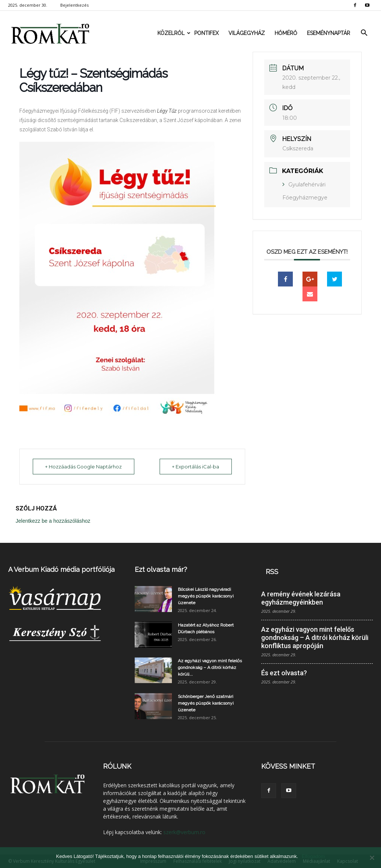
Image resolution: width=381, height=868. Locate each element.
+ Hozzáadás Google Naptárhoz (84, 467)
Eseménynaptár (329, 33)
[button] (364, 33)
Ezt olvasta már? (161, 569)
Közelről (173, 33)
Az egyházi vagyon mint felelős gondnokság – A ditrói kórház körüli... (210, 667)
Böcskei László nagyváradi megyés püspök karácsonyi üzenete (206, 596)
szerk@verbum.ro (184, 832)
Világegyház (247, 33)
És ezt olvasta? (284, 673)
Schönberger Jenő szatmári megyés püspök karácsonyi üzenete (206, 703)
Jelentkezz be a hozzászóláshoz (53, 521)
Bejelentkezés (74, 5)
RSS (272, 572)
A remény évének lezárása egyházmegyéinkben (301, 598)
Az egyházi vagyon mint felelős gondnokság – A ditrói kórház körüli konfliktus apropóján (315, 638)
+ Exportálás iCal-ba (195, 467)
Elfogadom (313, 856)
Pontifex (206, 33)
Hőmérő (286, 33)
